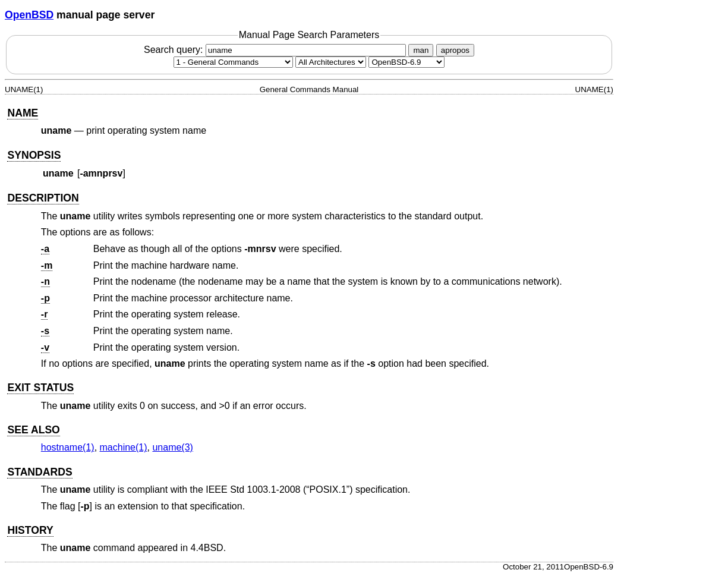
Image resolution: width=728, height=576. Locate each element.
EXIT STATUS (40, 388)
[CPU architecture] (331, 62)
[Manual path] (406, 62)
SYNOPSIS (34, 155)
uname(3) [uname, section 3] (172, 447)
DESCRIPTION (43, 198)
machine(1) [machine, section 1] (124, 447)
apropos (455, 50)
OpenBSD (29, 15)
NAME (23, 113)
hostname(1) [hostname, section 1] (68, 447)
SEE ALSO (33, 430)
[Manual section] (233, 62)
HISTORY (30, 530)
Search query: (276, 50)
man (421, 50)
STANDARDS (40, 472)
